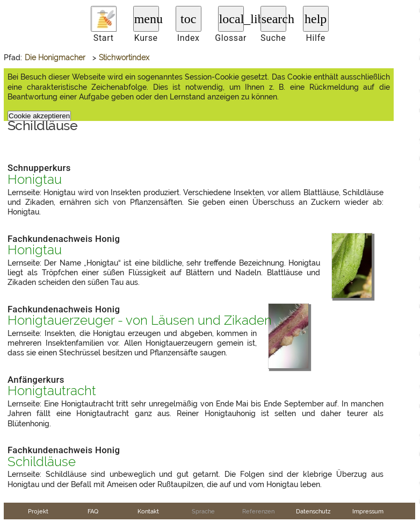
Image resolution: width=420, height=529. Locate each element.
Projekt (38, 511)
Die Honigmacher (55, 58)
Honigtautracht (52, 391)
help (316, 19)
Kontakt (148, 511)
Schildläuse (42, 462)
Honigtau (35, 180)
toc (188, 19)
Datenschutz (313, 511)
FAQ (93, 511)
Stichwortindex (124, 58)
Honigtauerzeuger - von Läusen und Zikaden (140, 320)
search (274, 19)
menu (147, 19)
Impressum (368, 511)
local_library (231, 19)
